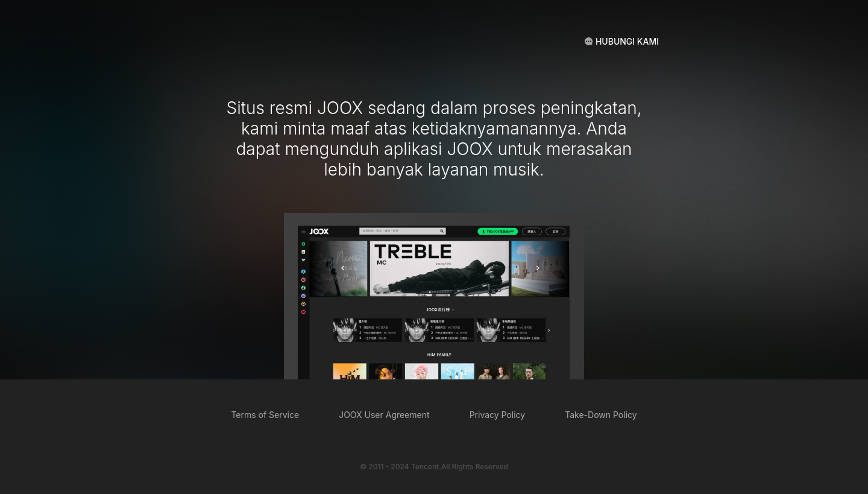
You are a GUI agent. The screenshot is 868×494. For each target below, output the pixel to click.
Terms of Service (265, 415)
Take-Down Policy (601, 415)
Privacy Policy (498, 415)
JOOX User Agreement (384, 415)
